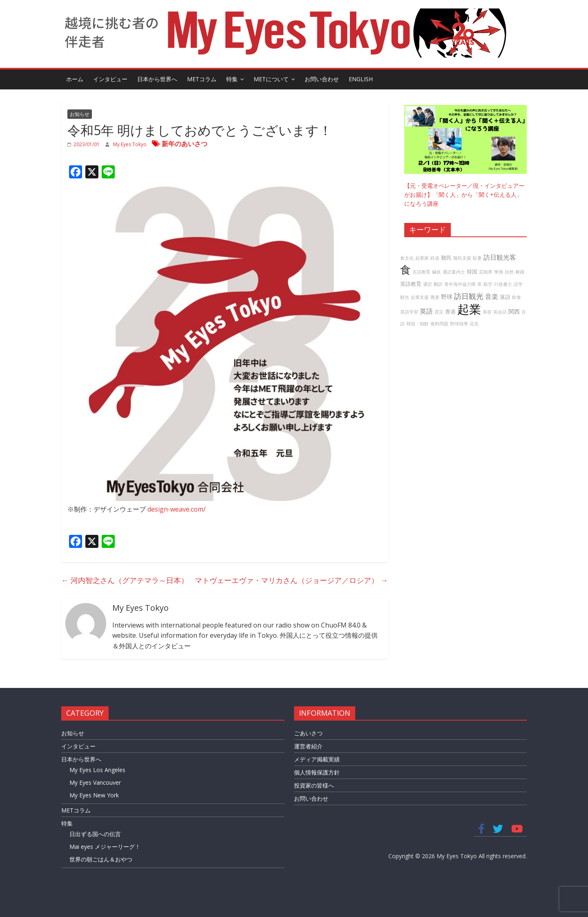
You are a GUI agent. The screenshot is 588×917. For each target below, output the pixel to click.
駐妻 (477, 258)
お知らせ (80, 114)
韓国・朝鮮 (418, 324)
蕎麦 (435, 297)
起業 (469, 309)
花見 (474, 324)
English (361, 79)
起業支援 (420, 297)
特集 (232, 79)
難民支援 (462, 258)
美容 (487, 312)
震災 (439, 312)
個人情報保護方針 (317, 772)
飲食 (517, 297)
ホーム (75, 79)
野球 (447, 297)
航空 (488, 284)
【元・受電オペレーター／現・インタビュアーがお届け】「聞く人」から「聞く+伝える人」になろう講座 (464, 195)
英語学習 (409, 312)
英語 (426, 311)
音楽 (492, 296)
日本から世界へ (157, 79)
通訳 (428, 284)
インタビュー (110, 79)
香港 (450, 312)
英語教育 (411, 284)
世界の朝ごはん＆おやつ (101, 859)
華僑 (499, 272)
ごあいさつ (308, 733)
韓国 (472, 272)
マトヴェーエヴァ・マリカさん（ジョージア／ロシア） (291, 580)
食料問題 (439, 324)
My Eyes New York (94, 795)
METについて (271, 79)
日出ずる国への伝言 (95, 834)
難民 (446, 258)
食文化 (407, 258)
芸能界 (486, 272)
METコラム (202, 79)
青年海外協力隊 (460, 284)
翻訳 (438, 284)
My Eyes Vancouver (95, 782)
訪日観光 (469, 296)
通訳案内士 (454, 272)
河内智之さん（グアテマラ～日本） (125, 580)
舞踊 (520, 272)
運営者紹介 (308, 746)
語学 (518, 284)
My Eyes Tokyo (130, 144)
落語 (505, 297)
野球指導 (459, 324)
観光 (405, 297)
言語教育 (421, 272)
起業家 (422, 258)
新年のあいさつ (185, 144)
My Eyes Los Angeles (97, 770)
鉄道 (435, 258)
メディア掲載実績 (317, 759)
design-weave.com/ (177, 509)
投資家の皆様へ (314, 785)
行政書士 (503, 284)
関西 (514, 311)
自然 (509, 272)
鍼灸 (437, 272)
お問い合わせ (322, 79)
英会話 (500, 312)
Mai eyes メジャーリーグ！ (105, 847)
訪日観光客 (500, 257)
